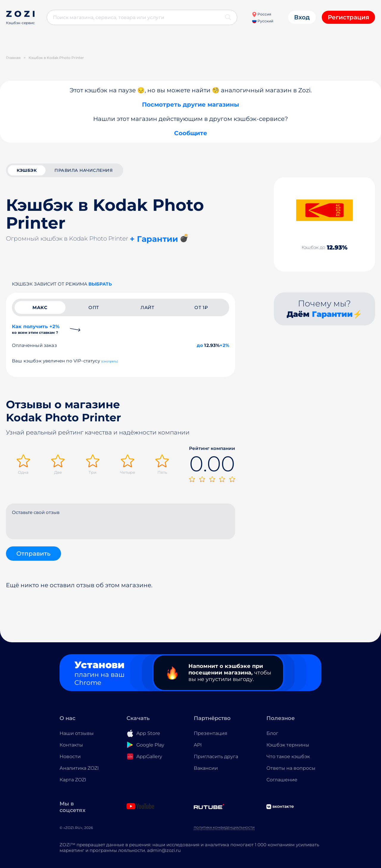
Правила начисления (83, 170)
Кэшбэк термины (288, 745)
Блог (272, 733)
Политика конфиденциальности (224, 828)
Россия (261, 14)
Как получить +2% (36, 329)
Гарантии (332, 314)
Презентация (211, 733)
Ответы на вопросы (291, 768)
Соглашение (282, 780)
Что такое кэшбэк (288, 756)
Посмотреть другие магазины (190, 105)
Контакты (71, 745)
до (200, 345)
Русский (263, 21)
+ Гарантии (154, 239)
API (198, 745)
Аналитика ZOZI (79, 768)
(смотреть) (110, 361)
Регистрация (348, 17)
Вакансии (206, 768)
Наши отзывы (77, 733)
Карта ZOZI (73, 780)
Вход (302, 17)
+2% (224, 345)
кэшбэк (27, 170)
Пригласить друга (216, 756)
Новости (70, 756)
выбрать (100, 284)
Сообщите (191, 133)
